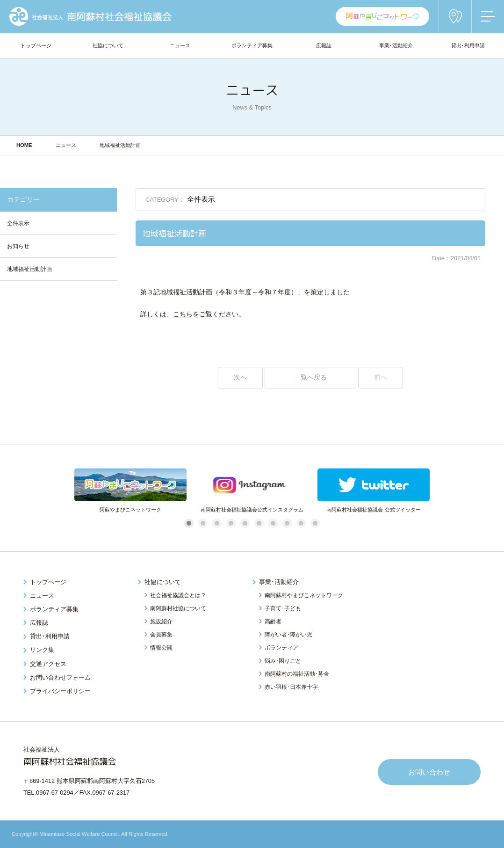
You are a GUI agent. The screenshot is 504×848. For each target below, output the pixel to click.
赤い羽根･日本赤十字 (291, 687)
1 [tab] (189, 523)
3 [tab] (217, 523)
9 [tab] (301, 523)
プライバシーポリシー (60, 691)
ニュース (66, 145)
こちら (183, 314)
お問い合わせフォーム (60, 677)
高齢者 (273, 621)
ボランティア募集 (54, 609)
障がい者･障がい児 (288, 635)
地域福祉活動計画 (29, 269)
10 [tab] (317, 523)
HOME (24, 145)
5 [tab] (245, 523)
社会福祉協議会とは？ (178, 595)
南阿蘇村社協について (178, 608)
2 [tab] (203, 523)
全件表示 (18, 223)
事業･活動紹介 (279, 582)
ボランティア (281, 648)
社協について (163, 582)
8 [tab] (287, 523)
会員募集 (161, 635)
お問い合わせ (429, 772)
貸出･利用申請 (50, 636)
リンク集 (42, 650)
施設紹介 (161, 621)
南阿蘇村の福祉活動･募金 (297, 674)
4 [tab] (231, 523)
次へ (240, 377)
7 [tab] (273, 523)
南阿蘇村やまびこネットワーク (304, 595)
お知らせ (18, 246)
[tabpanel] (130, 491)
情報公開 (161, 648)
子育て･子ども (283, 608)
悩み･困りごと (283, 661)
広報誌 (39, 623)
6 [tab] (259, 523)
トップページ (48, 582)
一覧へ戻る (310, 377)
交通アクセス (48, 664)
